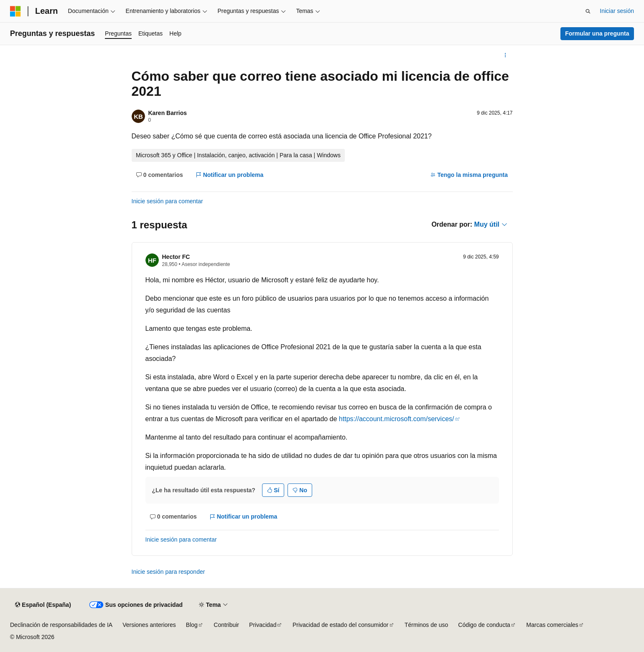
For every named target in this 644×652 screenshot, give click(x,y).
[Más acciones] (505, 55)
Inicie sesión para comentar (167, 201)
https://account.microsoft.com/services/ (397, 419)
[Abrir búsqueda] (588, 11)
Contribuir (226, 625)
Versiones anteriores (149, 625)
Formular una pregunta (597, 33)
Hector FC (176, 257)
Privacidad (263, 625)
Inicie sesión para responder (168, 572)
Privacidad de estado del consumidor (341, 625)
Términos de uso (426, 625)
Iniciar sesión (617, 11)
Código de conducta (484, 625)
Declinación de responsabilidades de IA (61, 625)
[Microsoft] (15, 11)
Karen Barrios (168, 113)
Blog (192, 625)
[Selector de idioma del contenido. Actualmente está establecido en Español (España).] (43, 605)
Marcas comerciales (552, 625)
